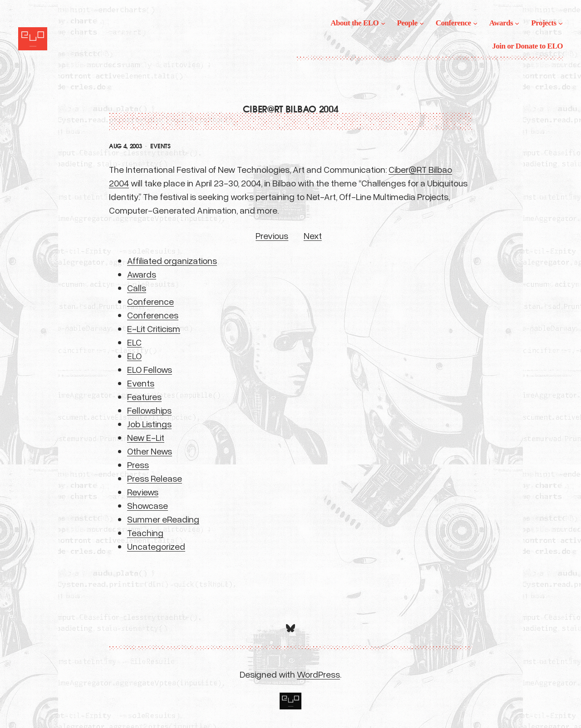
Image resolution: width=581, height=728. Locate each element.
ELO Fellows (150, 369)
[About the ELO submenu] (383, 23)
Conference (150, 301)
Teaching (145, 533)
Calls (137, 288)
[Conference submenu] (475, 23)
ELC (134, 342)
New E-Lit (146, 437)
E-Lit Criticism (154, 328)
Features (144, 396)
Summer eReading (163, 519)
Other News (150, 451)
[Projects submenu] (561, 23)
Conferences (153, 315)
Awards (142, 274)
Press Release (155, 478)
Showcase (148, 505)
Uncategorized (156, 546)
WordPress (318, 674)
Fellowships (149, 410)
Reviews (143, 492)
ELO (134, 356)
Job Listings (149, 424)
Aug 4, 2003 (125, 146)
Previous (272, 235)
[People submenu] (422, 23)
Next (313, 235)
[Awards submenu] (517, 23)
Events (160, 146)
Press (138, 464)
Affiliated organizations (172, 260)
